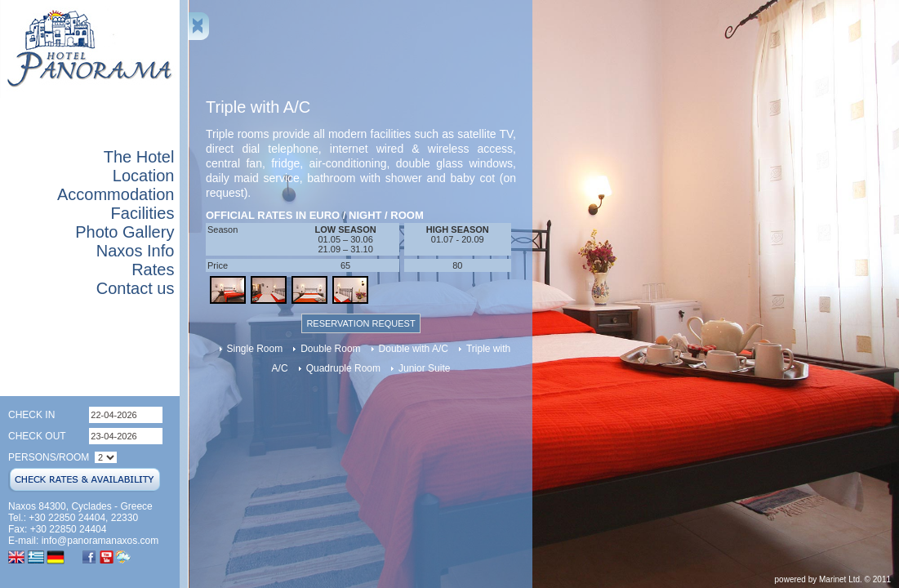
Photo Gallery (125, 232)
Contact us (136, 288)
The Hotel (139, 157)
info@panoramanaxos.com (100, 541)
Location (144, 176)
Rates (153, 269)
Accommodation (116, 194)
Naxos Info (136, 251)
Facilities (143, 213)
